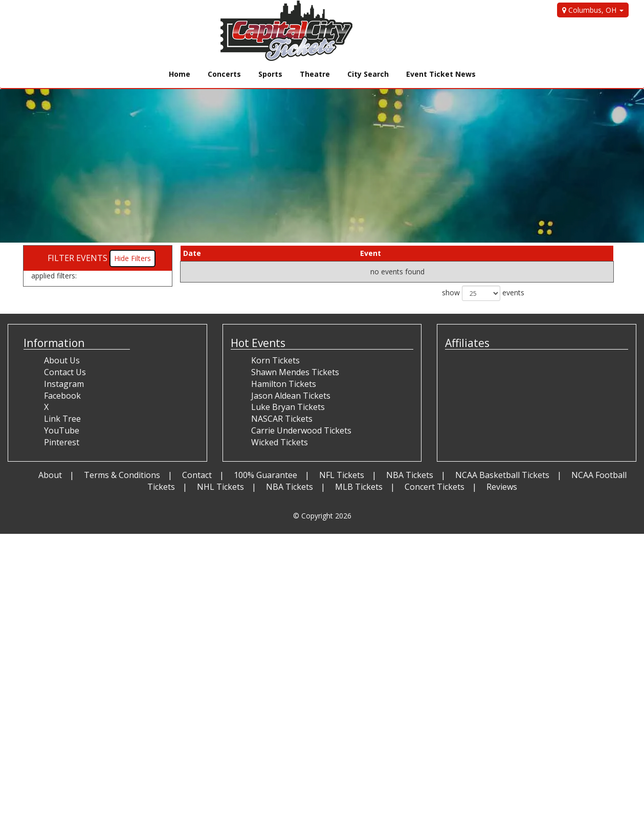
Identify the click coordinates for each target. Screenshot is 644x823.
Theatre (315, 74)
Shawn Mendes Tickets (295, 372)
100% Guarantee (265, 475)
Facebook (62, 396)
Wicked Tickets (280, 442)
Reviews (502, 487)
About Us (62, 360)
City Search (368, 74)
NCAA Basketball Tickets (502, 475)
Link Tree (62, 419)
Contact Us (65, 372)
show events (483, 293)
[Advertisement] (307, 605)
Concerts (224, 74)
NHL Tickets (220, 487)
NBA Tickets (410, 475)
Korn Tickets (275, 360)
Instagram (64, 384)
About (50, 475)
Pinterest (62, 442)
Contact (197, 475)
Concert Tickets (435, 487)
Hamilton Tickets (284, 384)
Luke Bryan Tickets (288, 407)
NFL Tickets (342, 475)
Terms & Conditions (122, 475)
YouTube (62, 430)
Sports (270, 74)
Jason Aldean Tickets (291, 396)
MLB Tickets (359, 487)
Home (180, 74)
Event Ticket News (441, 74)
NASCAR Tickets (282, 419)
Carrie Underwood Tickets (301, 430)
